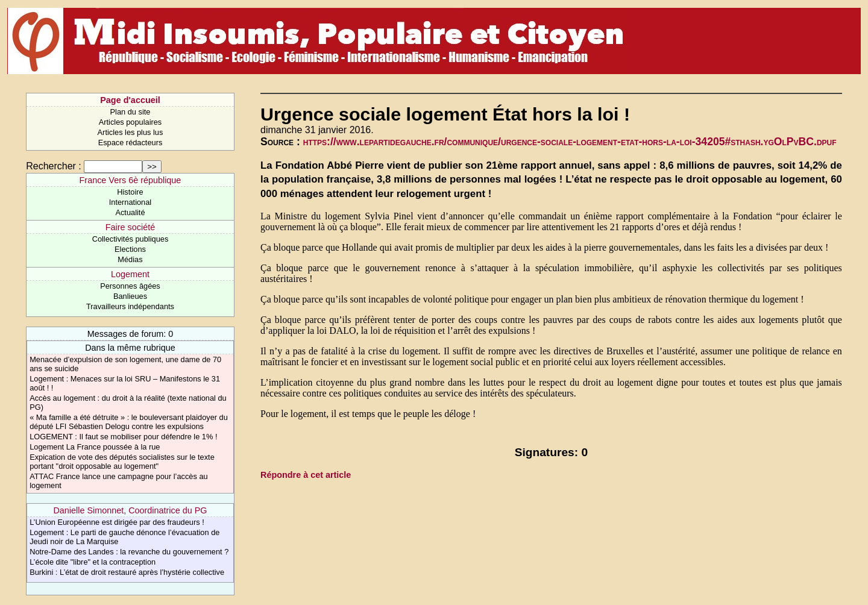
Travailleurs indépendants (130, 306)
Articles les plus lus (131, 132)
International (130, 202)
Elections (130, 249)
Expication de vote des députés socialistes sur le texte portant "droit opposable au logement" (122, 462)
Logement (130, 274)
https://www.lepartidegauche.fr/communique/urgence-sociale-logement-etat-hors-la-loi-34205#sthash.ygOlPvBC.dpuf (570, 142)
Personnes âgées (130, 286)
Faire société (130, 227)
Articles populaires (131, 122)
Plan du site (131, 112)
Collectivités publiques (131, 239)
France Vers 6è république (131, 180)
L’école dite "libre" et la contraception (93, 562)
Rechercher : (54, 166)
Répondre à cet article (306, 475)
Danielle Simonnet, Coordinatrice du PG (130, 510)
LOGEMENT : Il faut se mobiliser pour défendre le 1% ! (123, 437)
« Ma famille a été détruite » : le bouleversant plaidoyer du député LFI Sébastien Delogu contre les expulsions (129, 422)
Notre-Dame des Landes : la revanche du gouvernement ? (129, 552)
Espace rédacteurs (131, 143)
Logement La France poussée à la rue (95, 447)
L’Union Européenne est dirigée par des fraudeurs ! (117, 522)
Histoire (130, 192)
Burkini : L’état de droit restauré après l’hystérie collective (127, 572)
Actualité (130, 212)
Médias (130, 259)
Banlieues (130, 296)
